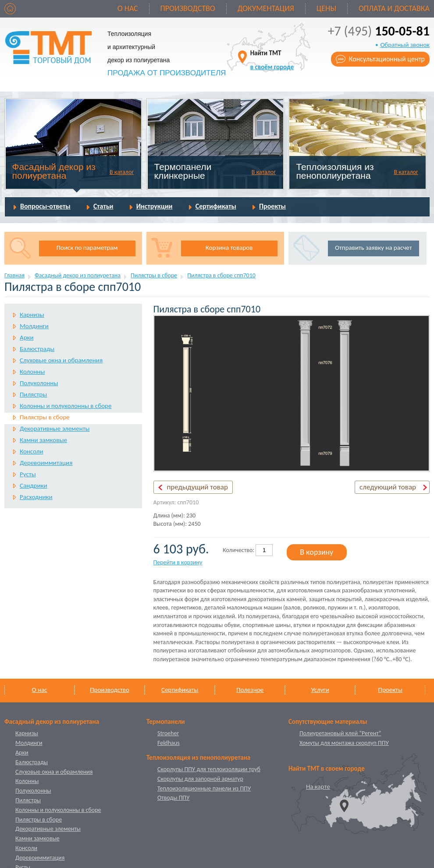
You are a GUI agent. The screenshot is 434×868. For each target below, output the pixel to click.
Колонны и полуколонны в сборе (66, 406)
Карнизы (32, 315)
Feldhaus (169, 743)
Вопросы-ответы (45, 206)
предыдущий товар (197, 487)
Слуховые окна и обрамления (61, 360)
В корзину (317, 552)
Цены (326, 8)
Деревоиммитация (46, 463)
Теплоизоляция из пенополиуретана (335, 171)
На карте (318, 787)
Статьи (103, 206)
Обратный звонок (405, 45)
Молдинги (34, 326)
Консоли (32, 451)
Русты (28, 474)
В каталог (122, 172)
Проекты (272, 206)
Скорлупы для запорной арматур (200, 779)
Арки (27, 337)
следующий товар (388, 487)
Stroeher (168, 733)
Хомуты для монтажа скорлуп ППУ (344, 743)
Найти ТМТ (272, 60)
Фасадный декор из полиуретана (54, 171)
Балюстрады (37, 349)
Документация (266, 8)
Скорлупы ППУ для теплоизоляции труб (209, 769)
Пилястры (33, 394)
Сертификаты (216, 206)
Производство (188, 8)
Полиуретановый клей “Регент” (340, 733)
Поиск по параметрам (87, 248)
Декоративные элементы (55, 429)
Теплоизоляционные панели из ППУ (204, 788)
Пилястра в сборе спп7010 (221, 275)
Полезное (250, 690)
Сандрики (34, 485)
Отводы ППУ (173, 798)
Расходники (36, 497)
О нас (128, 8)
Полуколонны (39, 383)
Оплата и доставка (394, 8)
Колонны (32, 372)
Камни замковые (43, 440)
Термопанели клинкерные (183, 171)
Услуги (320, 690)
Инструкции (155, 206)
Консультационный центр (387, 59)
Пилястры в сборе (154, 275)
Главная (14, 275)
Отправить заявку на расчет (373, 248)
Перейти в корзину (178, 562)
